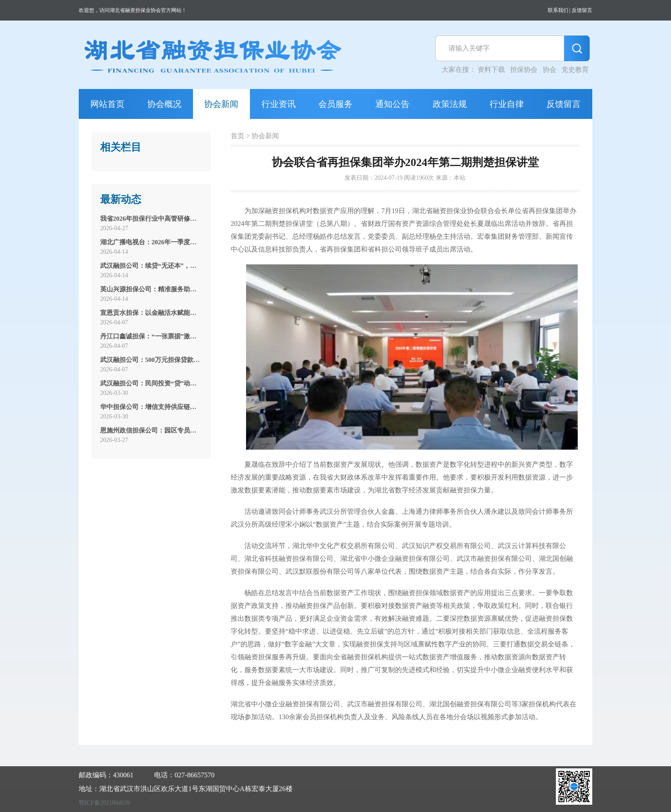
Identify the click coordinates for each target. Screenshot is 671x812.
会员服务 (335, 104)
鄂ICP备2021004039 (104, 803)
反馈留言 (582, 10)
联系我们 (558, 10)
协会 (549, 70)
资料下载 (491, 70)
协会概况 (164, 104)
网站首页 (107, 104)
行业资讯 (279, 104)
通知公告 (392, 104)
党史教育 (575, 70)
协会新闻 (221, 104)
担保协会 (524, 70)
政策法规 (450, 104)
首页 (238, 136)
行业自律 (507, 104)
